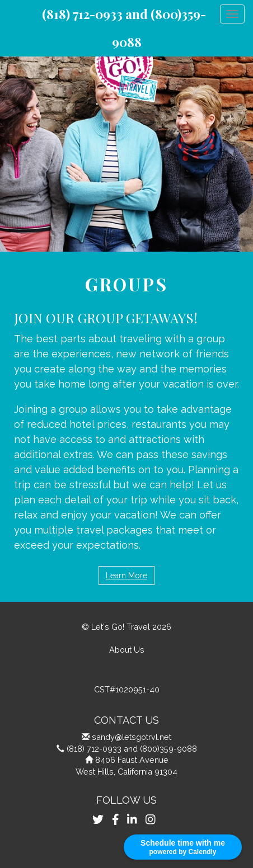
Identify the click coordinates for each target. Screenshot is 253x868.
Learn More (127, 575)
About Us (127, 650)
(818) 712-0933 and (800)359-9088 (132, 749)
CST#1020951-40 (127, 689)
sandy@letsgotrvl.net (132, 737)
